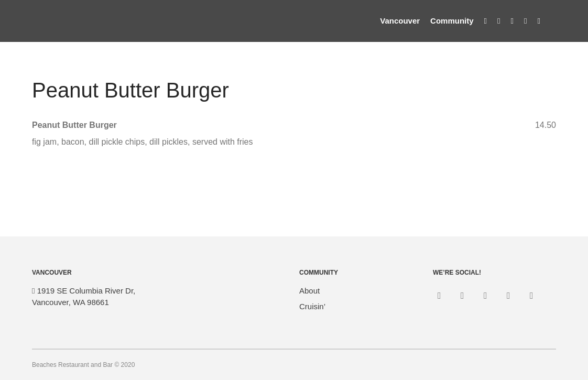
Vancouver (400, 21)
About (309, 291)
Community (452, 21)
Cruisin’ (312, 306)
